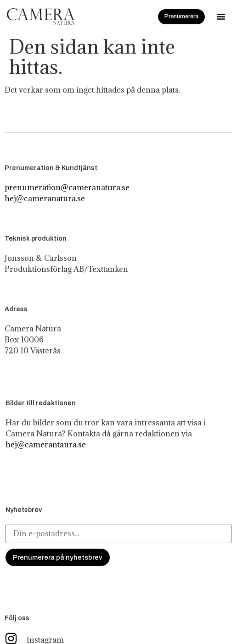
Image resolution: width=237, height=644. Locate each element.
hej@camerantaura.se (46, 445)
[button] (221, 17)
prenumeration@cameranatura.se (67, 187)
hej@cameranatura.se (45, 198)
